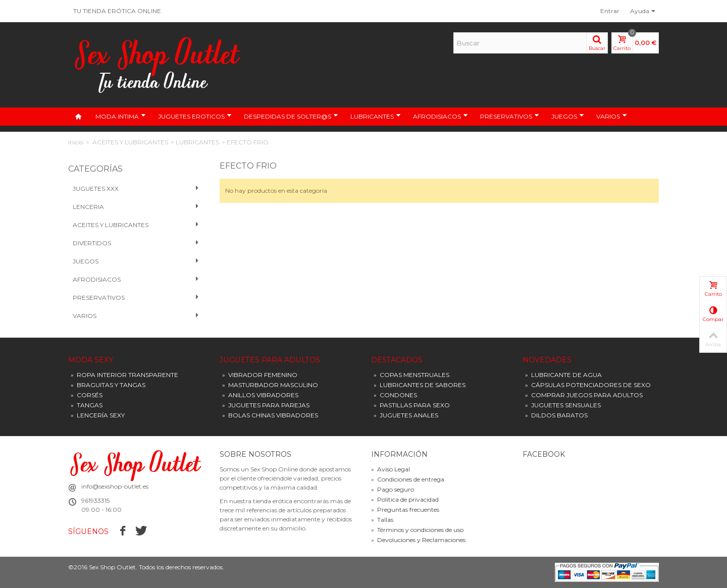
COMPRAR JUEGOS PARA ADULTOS (584, 395)
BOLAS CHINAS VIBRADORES (270, 415)
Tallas (382, 520)
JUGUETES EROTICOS (195, 116)
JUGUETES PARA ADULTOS (270, 360)
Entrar (610, 11)
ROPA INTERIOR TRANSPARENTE (124, 375)
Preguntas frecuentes (405, 510)
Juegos (136, 261)
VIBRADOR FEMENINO (260, 375)
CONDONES (395, 395)
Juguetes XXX (136, 189)
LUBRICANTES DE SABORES (420, 385)
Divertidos (136, 243)
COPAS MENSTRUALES (411, 375)
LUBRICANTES (376, 116)
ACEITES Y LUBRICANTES (130, 142)
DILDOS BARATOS (556, 415)
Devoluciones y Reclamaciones (418, 540)
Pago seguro (393, 489)
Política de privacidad (405, 499)
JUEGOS (568, 116)
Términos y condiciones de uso (417, 530)
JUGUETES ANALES (406, 415)
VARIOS (612, 116)
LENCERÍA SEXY (98, 415)
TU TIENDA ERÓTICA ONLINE (117, 11)
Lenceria (136, 207)
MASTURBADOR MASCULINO (270, 385)
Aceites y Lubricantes (136, 225)
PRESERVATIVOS (510, 116)
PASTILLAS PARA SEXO (412, 405)
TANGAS (87, 405)
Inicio (76, 142)
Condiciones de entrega (408, 479)
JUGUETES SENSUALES (563, 405)
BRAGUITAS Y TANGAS (108, 385)
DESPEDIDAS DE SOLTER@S (291, 116)
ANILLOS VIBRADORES (260, 395)
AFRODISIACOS (440, 116)
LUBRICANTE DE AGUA (563, 375)
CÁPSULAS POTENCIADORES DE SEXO (588, 385)
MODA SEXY (91, 360)
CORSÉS (87, 395)
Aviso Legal (391, 469)
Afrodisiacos (136, 280)
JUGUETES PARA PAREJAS (266, 405)
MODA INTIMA (121, 116)
